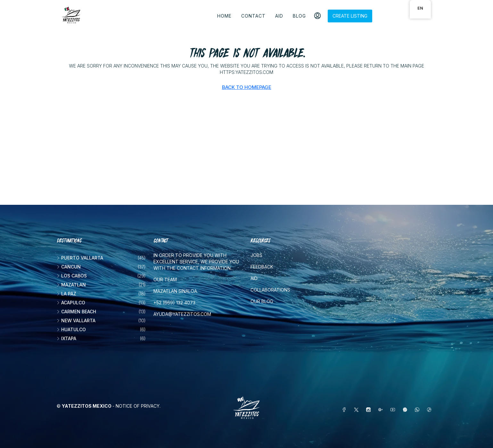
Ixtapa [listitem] (66, 338)
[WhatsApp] (418, 410)
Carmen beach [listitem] (76, 312)
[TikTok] (431, 410)
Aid (279, 16)
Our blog (262, 301)
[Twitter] (357, 410)
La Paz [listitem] (66, 294)
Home (224, 16)
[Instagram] (370, 410)
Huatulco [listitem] (71, 329)
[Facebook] (345, 410)
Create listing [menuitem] (350, 16)
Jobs (256, 255)
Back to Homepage (247, 87)
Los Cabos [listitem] (72, 276)
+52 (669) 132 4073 (174, 303)
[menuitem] (317, 16)
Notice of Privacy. (138, 406)
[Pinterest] (406, 410)
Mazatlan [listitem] (71, 285)
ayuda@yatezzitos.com (182, 314)
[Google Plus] (382, 410)
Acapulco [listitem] (71, 303)
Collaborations (270, 290)
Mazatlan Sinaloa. (176, 291)
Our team (165, 280)
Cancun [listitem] (69, 267)
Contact (253, 16)
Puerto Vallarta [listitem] (80, 258)
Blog (299, 16)
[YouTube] (394, 410)
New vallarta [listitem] (76, 320)
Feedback (262, 267)
